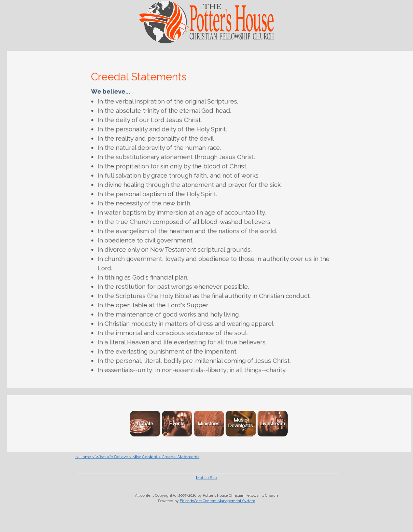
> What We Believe (137, 457)
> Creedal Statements (186, 457)
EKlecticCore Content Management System (218, 501)
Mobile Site (207, 477)
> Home (118, 457)
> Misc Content (161, 457)
